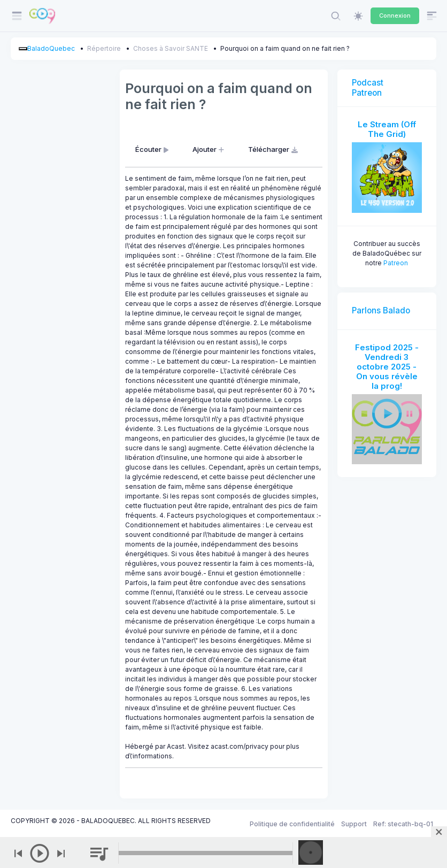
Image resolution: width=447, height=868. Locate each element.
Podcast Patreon (368, 87)
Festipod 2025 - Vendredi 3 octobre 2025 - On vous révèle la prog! (387, 367)
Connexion (395, 16)
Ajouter (209, 149)
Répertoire (104, 48)
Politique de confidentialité (292, 824)
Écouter (153, 149)
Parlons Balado (381, 310)
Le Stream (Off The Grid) (387, 129)
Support (354, 824)
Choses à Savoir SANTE (171, 48)
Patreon (396, 263)
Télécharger (274, 149)
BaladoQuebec (51, 48)
